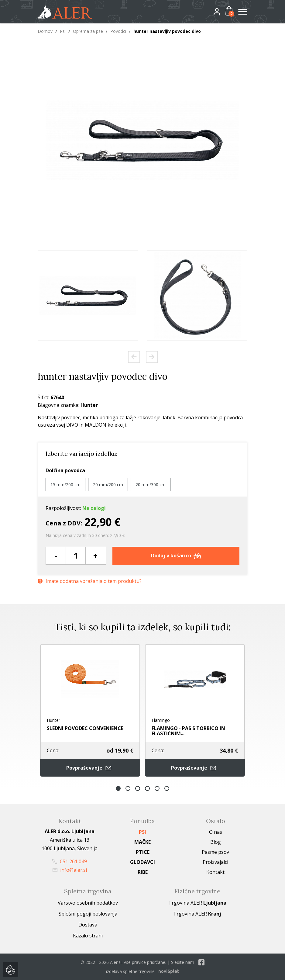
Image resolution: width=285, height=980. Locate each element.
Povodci (118, 31)
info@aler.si (70, 870)
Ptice (143, 852)
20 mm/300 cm (151, 485)
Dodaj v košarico (176, 556)
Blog (216, 842)
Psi (63, 31)
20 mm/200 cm (108, 485)
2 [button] (128, 788)
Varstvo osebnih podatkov (88, 903)
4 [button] (147, 788)
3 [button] (138, 788)
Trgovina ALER (197, 903)
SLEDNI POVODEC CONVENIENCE (85, 728)
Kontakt (215, 872)
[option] (88, 295)
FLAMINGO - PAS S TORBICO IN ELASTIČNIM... (188, 731)
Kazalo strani (88, 936)
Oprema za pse (88, 31)
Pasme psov (215, 852)
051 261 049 (70, 861)
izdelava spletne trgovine (130, 971)
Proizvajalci (215, 862)
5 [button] (157, 788)
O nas (216, 832)
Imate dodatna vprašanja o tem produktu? (90, 581)
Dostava (88, 925)
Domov (45, 31)
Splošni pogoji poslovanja (88, 914)
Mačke (142, 842)
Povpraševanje (90, 768)
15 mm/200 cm (65, 485)
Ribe (143, 872)
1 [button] (118, 788)
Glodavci (142, 862)
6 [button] (167, 788)
